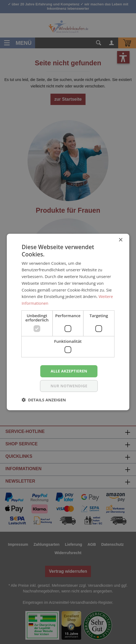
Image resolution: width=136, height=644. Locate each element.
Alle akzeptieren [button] (69, 371)
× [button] (120, 240)
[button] (44, 400)
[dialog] (68, 322)
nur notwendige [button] (69, 386)
